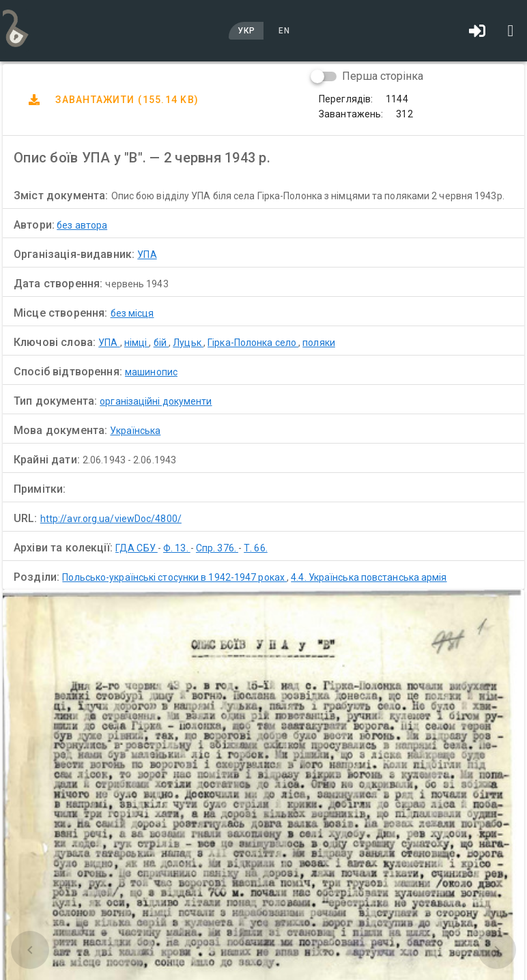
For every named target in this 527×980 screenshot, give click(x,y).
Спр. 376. (217, 548)
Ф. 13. (177, 548)
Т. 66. (256, 548)
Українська (135, 431)
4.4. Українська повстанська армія (369, 577)
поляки (319, 343)
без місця (132, 313)
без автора (82, 225)
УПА (147, 255)
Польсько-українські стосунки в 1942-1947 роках (174, 577)
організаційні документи (156, 401)
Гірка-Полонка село (253, 343)
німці (137, 343)
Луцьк (188, 343)
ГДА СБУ (137, 548)
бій (161, 343)
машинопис (151, 372)
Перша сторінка (383, 76)
